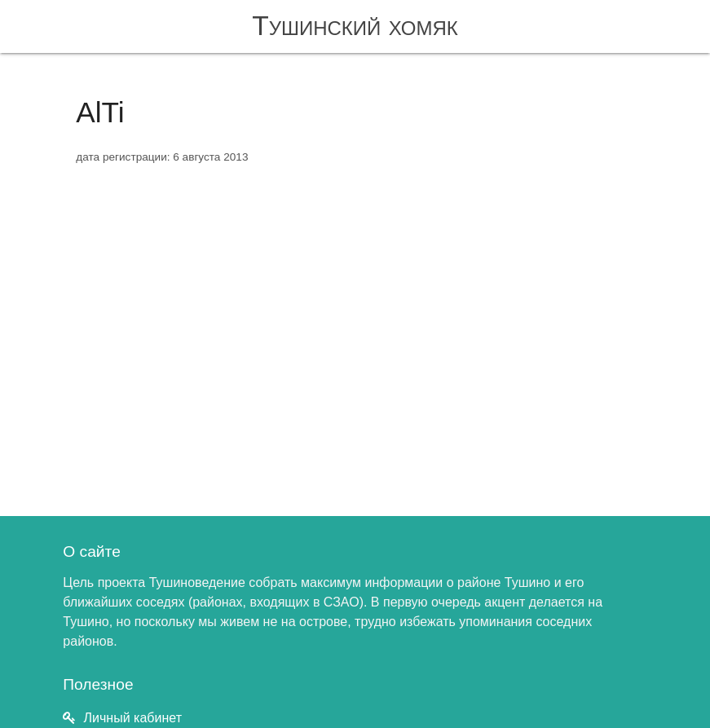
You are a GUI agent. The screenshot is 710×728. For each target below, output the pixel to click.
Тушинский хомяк (355, 26)
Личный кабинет (133, 718)
